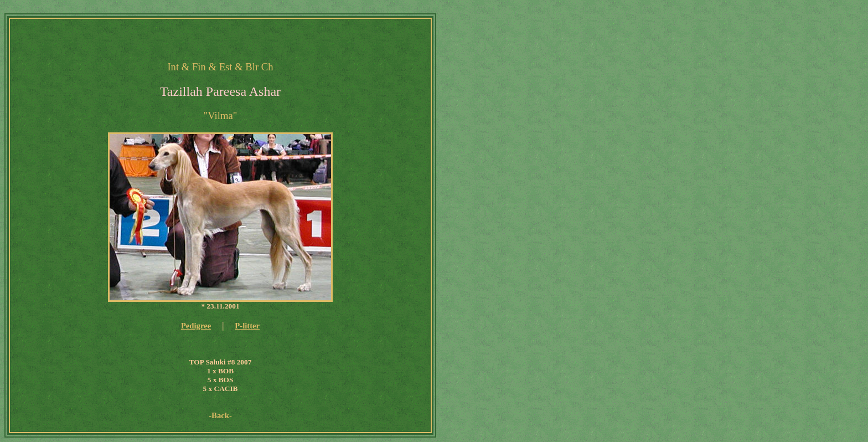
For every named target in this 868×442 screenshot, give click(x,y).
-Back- (220, 415)
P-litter (247, 326)
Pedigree (196, 326)
